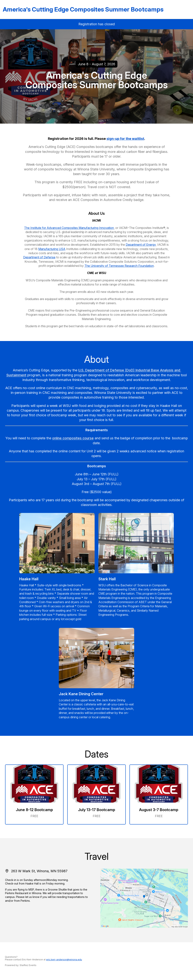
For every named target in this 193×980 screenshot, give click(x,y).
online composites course (73, 438)
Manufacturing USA (52, 249)
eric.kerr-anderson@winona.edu (64, 960)
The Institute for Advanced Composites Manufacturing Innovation (69, 228)
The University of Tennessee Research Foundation (119, 266)
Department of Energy (141, 245)
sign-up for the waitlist (125, 139)
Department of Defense (39, 257)
